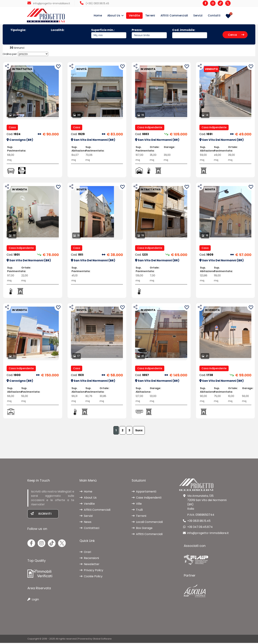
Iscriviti (41, 515)
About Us (114, 15)
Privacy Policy (91, 571)
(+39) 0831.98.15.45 (95, 3)
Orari (85, 553)
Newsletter (89, 565)
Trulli (137, 511)
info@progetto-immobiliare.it (49, 3)
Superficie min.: (109, 33)
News (85, 523)
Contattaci (89, 529)
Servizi (198, 15)
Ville (137, 505)
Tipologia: (18, 30)
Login (33, 600)
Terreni (150, 15)
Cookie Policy (91, 577)
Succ (139, 431)
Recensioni (89, 559)
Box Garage (142, 529)
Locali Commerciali (147, 523)
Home (98, 15)
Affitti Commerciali (174, 15)
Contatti (214, 15)
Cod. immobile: (190, 33)
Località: (58, 30)
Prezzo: (149, 33)
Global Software (102, 640)
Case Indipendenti (147, 499)
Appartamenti (144, 493)
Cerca (236, 35)
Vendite (134, 15)
